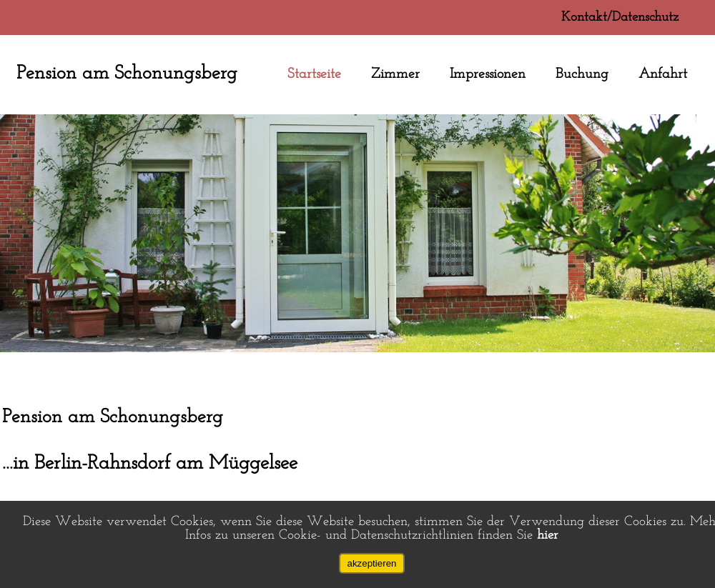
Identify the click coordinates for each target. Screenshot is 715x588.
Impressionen (488, 74)
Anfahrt (663, 74)
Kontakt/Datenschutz (620, 18)
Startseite (314, 74)
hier (548, 535)
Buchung (582, 74)
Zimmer (395, 74)
